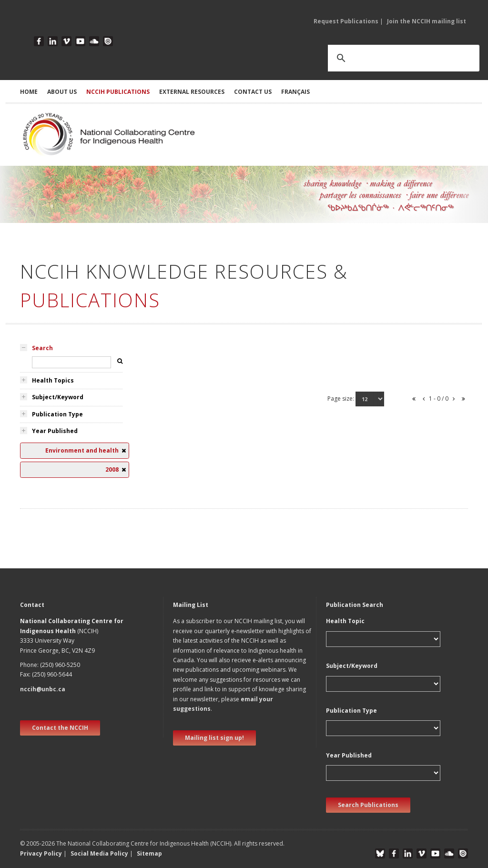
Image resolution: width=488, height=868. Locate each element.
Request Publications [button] (346, 21)
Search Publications (368, 805)
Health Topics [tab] (53, 380)
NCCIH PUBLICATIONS (118, 92)
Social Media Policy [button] (99, 853)
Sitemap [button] (149, 853)
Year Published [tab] (55, 431)
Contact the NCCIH (60, 728)
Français (295, 92)
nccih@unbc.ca (43, 689)
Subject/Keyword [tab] (58, 397)
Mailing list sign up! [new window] (214, 738)
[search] (391, 58)
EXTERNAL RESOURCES (192, 92)
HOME (29, 92)
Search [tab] (42, 348)
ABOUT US (62, 92)
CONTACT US (253, 92)
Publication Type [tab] (57, 414)
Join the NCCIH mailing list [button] (427, 21)
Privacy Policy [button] (41, 853)
